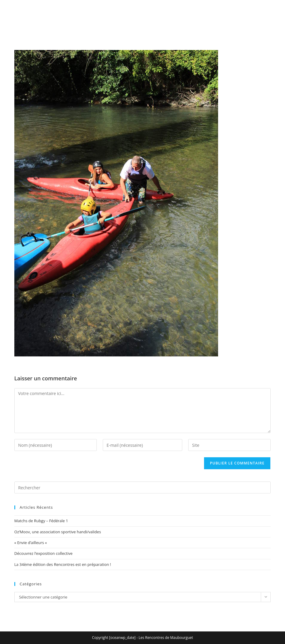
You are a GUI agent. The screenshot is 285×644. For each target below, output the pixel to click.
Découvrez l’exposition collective (43, 553)
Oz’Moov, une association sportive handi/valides (58, 532)
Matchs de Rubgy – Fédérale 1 (41, 521)
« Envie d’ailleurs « (31, 543)
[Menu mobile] (262, 23)
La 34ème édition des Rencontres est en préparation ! (63, 564)
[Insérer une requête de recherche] (143, 487)
